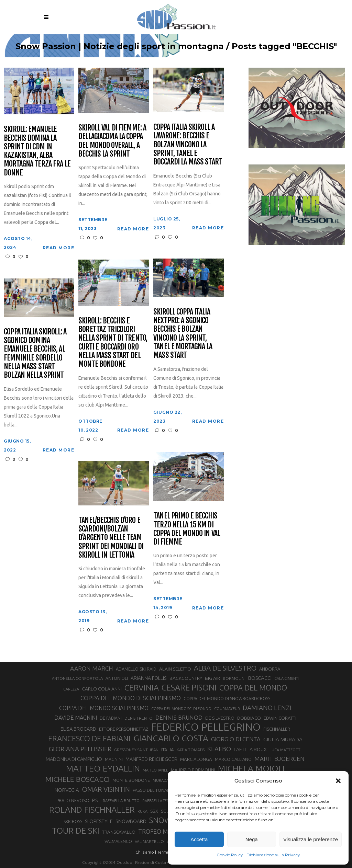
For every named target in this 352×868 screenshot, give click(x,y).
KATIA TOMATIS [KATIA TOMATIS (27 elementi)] (191, 750)
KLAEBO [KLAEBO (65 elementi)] (219, 749)
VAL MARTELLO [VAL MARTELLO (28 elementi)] (149, 841)
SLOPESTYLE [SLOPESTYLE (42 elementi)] (99, 821)
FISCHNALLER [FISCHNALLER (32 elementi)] (277, 729)
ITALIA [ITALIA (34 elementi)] (168, 750)
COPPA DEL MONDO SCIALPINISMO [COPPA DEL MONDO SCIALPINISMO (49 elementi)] (104, 708)
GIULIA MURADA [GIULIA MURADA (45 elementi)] (283, 739)
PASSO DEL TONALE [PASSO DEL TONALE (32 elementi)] (152, 790)
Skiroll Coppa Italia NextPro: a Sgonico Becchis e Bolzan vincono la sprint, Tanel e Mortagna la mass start (183, 333)
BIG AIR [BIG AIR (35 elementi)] (212, 678)
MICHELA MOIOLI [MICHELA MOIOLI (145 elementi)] (251, 768)
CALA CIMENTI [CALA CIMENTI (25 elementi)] (287, 678)
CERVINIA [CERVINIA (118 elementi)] (142, 687)
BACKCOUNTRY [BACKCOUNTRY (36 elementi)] (186, 678)
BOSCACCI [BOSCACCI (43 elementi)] (260, 678)
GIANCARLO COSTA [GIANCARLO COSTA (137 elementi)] (171, 738)
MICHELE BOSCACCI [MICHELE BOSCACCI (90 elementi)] (78, 779)
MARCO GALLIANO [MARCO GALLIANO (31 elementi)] (233, 759)
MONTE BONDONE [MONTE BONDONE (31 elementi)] (131, 780)
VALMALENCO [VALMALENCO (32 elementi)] (118, 841)
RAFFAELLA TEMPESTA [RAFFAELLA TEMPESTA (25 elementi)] (161, 801)
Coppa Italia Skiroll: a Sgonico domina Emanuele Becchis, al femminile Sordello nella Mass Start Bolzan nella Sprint (35, 353)
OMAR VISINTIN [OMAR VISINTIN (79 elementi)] (106, 789)
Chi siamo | (146, 852)
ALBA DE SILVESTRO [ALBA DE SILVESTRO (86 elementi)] (225, 668)
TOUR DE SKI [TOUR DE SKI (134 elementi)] (76, 831)
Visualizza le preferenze (311, 839)
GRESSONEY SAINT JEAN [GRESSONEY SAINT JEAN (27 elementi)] (136, 750)
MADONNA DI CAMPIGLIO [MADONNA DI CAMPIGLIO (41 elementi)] (74, 759)
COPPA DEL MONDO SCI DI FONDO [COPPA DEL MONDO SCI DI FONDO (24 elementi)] (181, 709)
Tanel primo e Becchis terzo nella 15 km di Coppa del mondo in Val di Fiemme (187, 529)
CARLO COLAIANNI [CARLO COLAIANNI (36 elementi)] (102, 689)
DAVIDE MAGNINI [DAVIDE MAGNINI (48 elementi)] (76, 718)
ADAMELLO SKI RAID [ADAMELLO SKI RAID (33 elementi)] (136, 669)
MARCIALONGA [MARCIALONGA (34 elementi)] (196, 759)
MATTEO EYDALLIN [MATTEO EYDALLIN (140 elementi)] (103, 768)
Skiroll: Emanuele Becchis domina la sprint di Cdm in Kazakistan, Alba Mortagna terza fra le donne (37, 151)
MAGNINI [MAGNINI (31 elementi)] (114, 759)
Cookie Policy (230, 855)
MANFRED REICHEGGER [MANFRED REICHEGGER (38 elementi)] (151, 759)
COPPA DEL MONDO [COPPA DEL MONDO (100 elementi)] (253, 688)
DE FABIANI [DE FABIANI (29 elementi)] (111, 718)
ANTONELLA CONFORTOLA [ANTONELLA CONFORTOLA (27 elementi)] (77, 678)
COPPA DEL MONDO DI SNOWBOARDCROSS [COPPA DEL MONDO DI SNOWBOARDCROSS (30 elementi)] (227, 698)
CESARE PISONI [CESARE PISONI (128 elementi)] (189, 688)
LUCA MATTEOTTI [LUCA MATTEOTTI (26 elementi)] (285, 750)
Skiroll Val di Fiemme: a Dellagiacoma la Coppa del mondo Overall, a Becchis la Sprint (112, 141)
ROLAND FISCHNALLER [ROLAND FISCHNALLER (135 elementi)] (92, 810)
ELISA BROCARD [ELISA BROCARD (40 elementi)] (78, 729)
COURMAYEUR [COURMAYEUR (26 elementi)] (227, 709)
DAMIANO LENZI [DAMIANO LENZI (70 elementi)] (267, 708)
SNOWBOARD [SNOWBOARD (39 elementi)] (131, 821)
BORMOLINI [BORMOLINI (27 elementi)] (234, 678)
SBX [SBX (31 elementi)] (154, 811)
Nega (252, 839)
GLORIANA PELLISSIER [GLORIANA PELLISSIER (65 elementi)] (80, 749)
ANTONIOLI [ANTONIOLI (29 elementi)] (117, 678)
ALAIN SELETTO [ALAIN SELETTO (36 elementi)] (175, 669)
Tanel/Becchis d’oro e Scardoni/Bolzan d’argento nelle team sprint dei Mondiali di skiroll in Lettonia (111, 537)
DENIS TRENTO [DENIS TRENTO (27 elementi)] (139, 718)
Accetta (199, 839)
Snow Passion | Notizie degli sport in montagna (120, 46)
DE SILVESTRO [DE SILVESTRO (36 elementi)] (220, 718)
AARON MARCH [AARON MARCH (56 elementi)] (92, 668)
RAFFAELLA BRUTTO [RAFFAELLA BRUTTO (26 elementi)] (121, 801)
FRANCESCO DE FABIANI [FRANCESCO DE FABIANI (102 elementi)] (89, 738)
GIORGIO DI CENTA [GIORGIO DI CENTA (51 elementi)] (236, 739)
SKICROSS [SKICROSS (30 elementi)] (73, 821)
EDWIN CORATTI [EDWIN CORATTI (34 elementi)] (280, 718)
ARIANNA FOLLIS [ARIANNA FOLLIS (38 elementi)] (149, 678)
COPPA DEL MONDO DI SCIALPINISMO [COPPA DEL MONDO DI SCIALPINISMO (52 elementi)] (131, 698)
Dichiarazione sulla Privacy (273, 855)
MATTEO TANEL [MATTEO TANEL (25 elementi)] (155, 770)
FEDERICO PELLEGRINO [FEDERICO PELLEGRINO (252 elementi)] (206, 727)
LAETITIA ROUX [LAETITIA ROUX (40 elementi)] (250, 749)
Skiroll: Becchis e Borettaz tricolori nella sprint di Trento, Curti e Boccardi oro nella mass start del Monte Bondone (113, 342)
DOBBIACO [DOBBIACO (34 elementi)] (249, 718)
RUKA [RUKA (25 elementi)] (142, 811)
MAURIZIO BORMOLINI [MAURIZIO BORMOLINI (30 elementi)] (193, 770)
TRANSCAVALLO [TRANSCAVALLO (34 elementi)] (119, 832)
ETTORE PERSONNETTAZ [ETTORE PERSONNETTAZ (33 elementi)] (124, 729)
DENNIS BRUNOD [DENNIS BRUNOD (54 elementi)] (179, 717)
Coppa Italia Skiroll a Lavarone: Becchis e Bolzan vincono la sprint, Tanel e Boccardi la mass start (188, 144)
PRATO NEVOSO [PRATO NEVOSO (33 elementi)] (73, 800)
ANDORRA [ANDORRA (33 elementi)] (270, 669)
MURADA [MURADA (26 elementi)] (161, 780)
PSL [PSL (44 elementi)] (96, 800)
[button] (338, 781)
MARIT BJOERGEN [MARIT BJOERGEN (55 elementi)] (279, 759)
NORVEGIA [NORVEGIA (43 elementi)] (67, 790)
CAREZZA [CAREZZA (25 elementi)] (71, 689)
